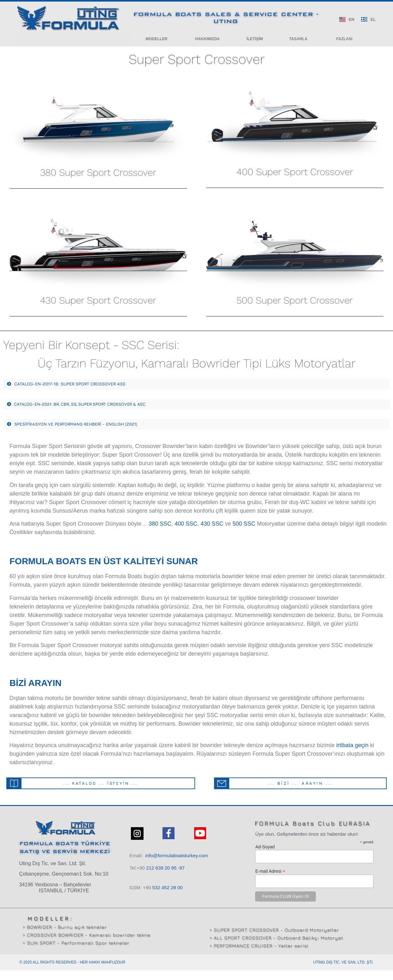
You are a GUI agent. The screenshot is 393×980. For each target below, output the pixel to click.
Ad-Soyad (265, 857)
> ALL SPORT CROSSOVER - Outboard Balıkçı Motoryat (276, 947)
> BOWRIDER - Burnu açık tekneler (65, 936)
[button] (157, 40)
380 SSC (160, 530)
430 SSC (212, 530)
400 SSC (186, 530)
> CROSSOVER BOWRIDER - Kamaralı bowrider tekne (86, 944)
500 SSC (244, 530)
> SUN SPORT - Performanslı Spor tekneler (76, 952)
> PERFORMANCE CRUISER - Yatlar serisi (259, 955)
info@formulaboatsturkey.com (176, 865)
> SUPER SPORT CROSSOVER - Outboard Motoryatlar (274, 939)
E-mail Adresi (270, 880)
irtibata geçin (353, 752)
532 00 (168, 897)
